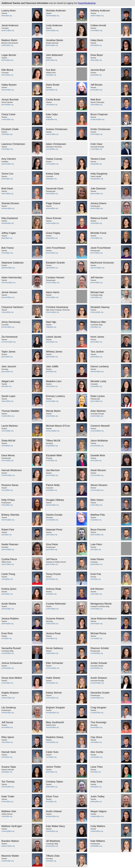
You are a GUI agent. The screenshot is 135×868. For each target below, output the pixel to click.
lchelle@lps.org (7, 134)
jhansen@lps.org (97, 283)
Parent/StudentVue (87, 3)
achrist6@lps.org (52, 149)
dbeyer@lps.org (96, 60)
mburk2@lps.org (96, 105)
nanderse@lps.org (52, 16)
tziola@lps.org (51, 861)
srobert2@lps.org (52, 624)
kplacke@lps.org (96, 564)
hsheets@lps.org (52, 683)
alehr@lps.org (6, 386)
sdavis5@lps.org (52, 194)
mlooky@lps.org (96, 386)
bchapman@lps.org (97, 119)
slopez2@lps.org (7, 401)
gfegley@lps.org (52, 238)
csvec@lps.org (51, 757)
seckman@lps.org (52, 223)
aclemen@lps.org (8, 164)
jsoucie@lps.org (7, 727)
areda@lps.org (51, 594)
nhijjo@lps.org (51, 327)
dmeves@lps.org (7, 460)
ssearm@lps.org (7, 683)
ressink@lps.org (96, 223)
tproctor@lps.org (52, 579)
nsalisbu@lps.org (52, 653)
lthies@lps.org (96, 772)
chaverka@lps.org (52, 312)
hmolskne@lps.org (8, 475)
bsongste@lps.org (52, 713)
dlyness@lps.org (96, 401)
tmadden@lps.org (8, 416)
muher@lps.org (7, 816)
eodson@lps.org (96, 505)
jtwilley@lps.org (96, 802)
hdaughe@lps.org (97, 179)
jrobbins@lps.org (7, 624)
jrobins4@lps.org (97, 624)
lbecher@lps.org (7, 60)
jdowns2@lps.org (97, 208)
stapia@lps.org (7, 772)
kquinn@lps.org (7, 594)
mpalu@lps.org (96, 520)
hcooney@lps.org (52, 164)
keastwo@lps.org (8, 223)
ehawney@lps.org (97, 312)
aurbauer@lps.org (52, 816)
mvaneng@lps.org (8, 831)
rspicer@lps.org (7, 742)
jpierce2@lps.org (52, 564)
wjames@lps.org (52, 357)
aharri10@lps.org (52, 297)
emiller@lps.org (52, 460)
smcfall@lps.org (7, 446)
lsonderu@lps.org (8, 713)
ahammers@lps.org (8, 283)
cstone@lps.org (96, 742)
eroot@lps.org (6, 638)
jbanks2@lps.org (52, 45)
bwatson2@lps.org (8, 846)
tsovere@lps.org (96, 727)
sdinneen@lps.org (8, 208)
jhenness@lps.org (8, 327)
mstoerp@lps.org (52, 742)
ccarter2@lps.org (8, 119)
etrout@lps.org (51, 802)
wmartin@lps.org (52, 416)
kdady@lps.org (51, 179)
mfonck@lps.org (96, 238)
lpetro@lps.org (96, 549)
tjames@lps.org (7, 357)
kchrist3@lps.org (97, 134)
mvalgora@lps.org (97, 816)
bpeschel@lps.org (97, 535)
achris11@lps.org (52, 134)
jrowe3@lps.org (52, 638)
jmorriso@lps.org (52, 475)
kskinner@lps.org (52, 698)
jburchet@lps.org (7, 105)
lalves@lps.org (7, 16)
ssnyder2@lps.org (97, 698)
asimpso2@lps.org (97, 683)
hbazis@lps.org (96, 45)
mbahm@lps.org (7, 45)
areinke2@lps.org (8, 609)
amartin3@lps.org (97, 416)
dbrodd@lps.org (52, 90)
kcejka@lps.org (51, 119)
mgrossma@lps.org (97, 268)
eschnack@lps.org (53, 668)
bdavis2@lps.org (7, 194)
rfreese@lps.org (7, 253)
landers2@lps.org (52, 30)
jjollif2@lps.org (51, 372)
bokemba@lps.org (8, 520)
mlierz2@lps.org (52, 386)
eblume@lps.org (7, 75)
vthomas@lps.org (8, 787)
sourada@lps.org (52, 520)
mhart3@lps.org (96, 297)
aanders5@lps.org (97, 16)
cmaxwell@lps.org (97, 431)
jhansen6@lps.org (8, 297)
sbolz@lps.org (51, 75)
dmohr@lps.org (96, 460)
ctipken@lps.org (52, 787)
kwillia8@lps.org (96, 846)
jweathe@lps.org (52, 846)
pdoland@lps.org (52, 208)
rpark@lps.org (6, 535)
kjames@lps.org (96, 342)
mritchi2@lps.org (97, 609)
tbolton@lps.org (7, 179)
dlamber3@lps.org (97, 372)
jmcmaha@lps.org (97, 446)
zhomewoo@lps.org (8, 342)
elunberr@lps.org (52, 401)
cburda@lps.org (52, 105)
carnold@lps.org (96, 30)
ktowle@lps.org (96, 787)
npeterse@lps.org (8, 549)
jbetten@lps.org (52, 60)
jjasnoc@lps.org (7, 372)
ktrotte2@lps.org (7, 802)
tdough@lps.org (96, 164)
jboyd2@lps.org (96, 75)
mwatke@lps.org (52, 831)
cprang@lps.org (7, 579)
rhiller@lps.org (96, 327)
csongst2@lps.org (97, 713)
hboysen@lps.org (8, 90)
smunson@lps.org (97, 475)
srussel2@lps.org (8, 653)
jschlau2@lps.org (8, 668)
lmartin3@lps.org (7, 431)
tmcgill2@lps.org (52, 446)
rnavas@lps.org (7, 490)
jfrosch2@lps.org (52, 253)
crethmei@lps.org (52, 609)
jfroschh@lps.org (97, 253)
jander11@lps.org (8, 30)
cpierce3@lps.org (8, 564)
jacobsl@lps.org (52, 342)
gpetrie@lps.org (52, 549)
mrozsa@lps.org (96, 638)
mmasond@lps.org (53, 431)
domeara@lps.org (52, 505)
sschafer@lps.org (97, 653)
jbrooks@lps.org (96, 90)
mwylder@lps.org (8, 861)
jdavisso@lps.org (97, 194)
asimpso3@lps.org (8, 698)
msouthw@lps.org (52, 727)
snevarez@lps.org (97, 490)
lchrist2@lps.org (7, 149)
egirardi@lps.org (52, 268)
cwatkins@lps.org (97, 831)
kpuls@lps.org (96, 579)
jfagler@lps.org (7, 238)
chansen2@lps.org (53, 283)
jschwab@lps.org (97, 668)
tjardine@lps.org (96, 357)
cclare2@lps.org (96, 149)
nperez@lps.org (52, 535)
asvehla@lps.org (97, 757)
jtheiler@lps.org (52, 772)
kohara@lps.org (7, 505)
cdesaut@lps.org (7, 312)
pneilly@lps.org (51, 490)
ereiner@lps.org (96, 594)
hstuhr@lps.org (7, 757)
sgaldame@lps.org (8, 268)
